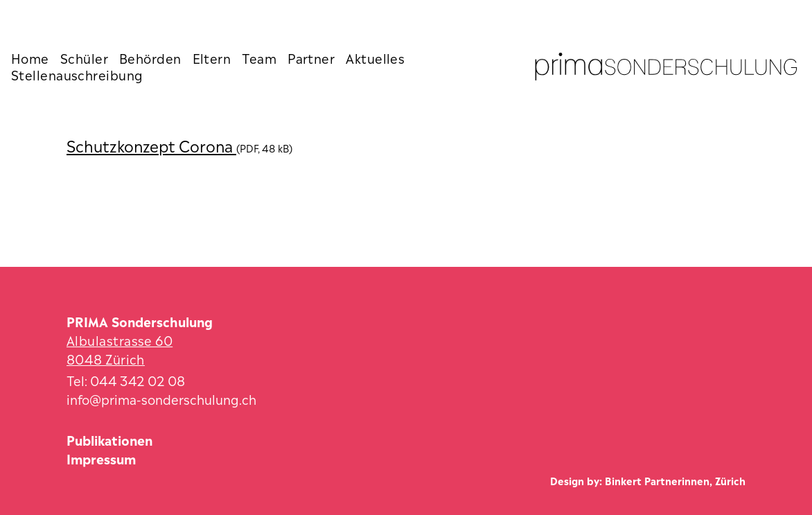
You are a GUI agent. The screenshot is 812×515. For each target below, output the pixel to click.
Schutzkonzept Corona (151, 145)
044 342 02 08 (138, 379)
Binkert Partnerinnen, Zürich (675, 480)
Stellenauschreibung (77, 74)
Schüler (84, 58)
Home (30, 58)
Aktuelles (375, 58)
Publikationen (109, 439)
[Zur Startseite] (666, 67)
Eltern (212, 58)
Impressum (101, 458)
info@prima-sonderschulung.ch (161, 398)
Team (259, 58)
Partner (311, 58)
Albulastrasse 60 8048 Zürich (120, 349)
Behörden (150, 58)
